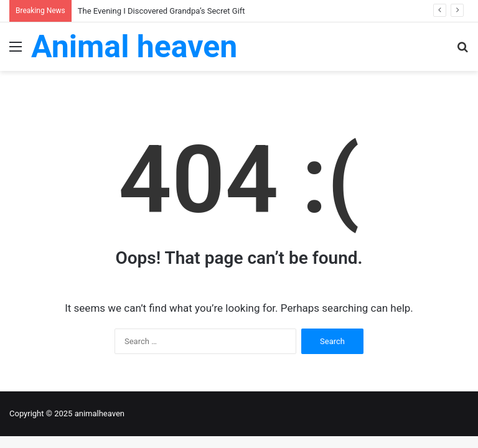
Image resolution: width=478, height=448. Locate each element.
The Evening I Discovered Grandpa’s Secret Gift (162, 11)
